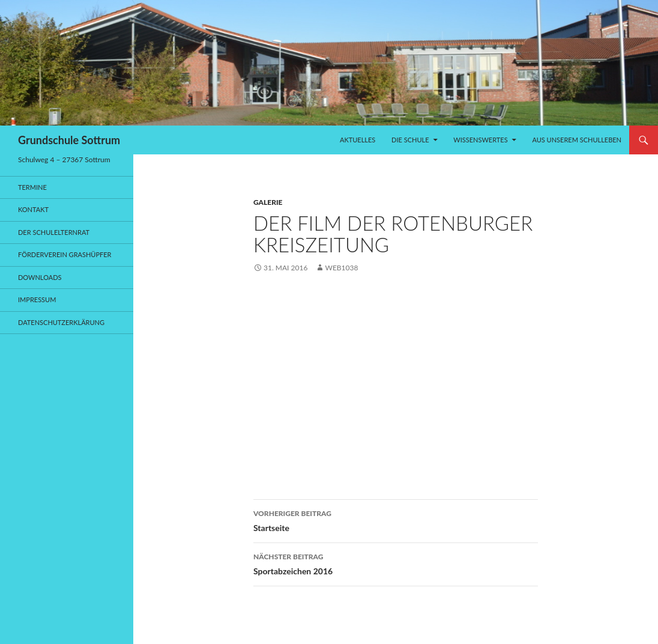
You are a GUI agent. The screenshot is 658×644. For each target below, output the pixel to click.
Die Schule (410, 140)
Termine (32, 187)
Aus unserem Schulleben (577, 140)
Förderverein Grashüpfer (65, 254)
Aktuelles (358, 140)
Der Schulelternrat (54, 232)
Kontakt (33, 209)
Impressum (37, 299)
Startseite (396, 520)
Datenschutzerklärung (61, 322)
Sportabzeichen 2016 (396, 563)
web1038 (341, 268)
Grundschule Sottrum (69, 140)
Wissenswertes (480, 140)
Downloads (40, 277)
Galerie (268, 202)
